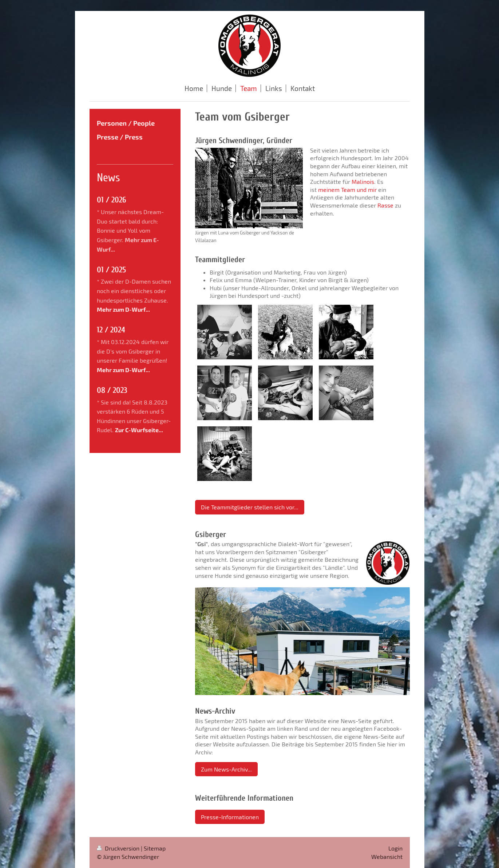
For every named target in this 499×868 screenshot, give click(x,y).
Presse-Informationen (230, 817)
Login (395, 848)
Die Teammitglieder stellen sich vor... (250, 507)
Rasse (385, 205)
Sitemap (155, 848)
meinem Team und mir (347, 190)
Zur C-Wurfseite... (139, 430)
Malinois (363, 182)
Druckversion (119, 848)
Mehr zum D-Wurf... (123, 309)
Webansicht (387, 857)
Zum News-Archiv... (226, 769)
